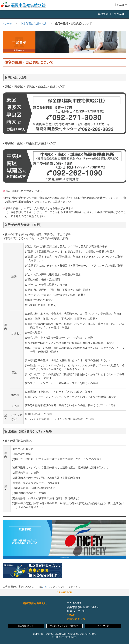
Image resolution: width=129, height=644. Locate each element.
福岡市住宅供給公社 (35, 603)
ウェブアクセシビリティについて (64, 626)
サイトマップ (103, 626)
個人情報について (26, 626)
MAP (71, 615)
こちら (46, 587)
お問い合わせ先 (76, 619)
